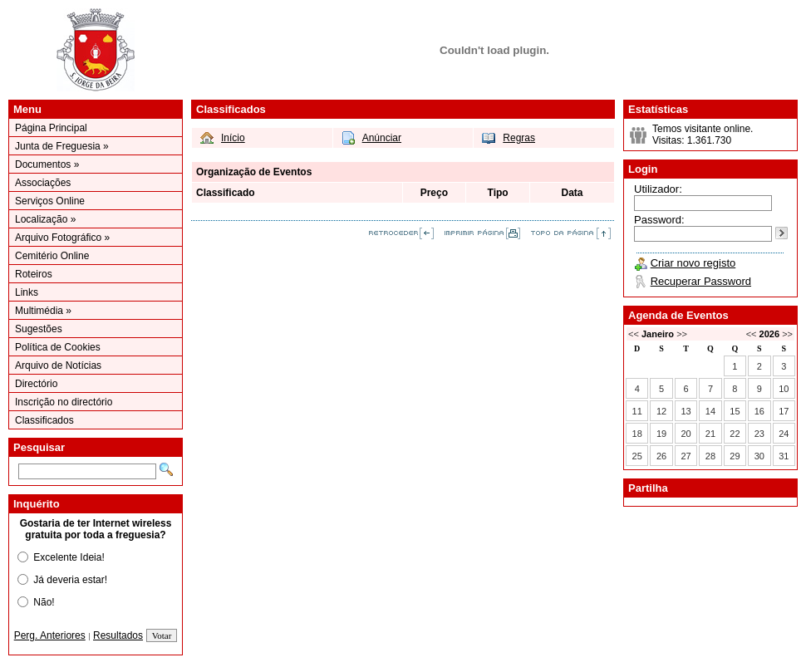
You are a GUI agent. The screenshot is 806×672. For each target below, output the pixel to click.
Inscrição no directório (64, 402)
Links (27, 292)
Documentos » (47, 164)
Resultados (118, 635)
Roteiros (34, 274)
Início (233, 138)
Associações (43, 183)
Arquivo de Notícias (58, 365)
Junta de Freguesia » (62, 146)
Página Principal (51, 128)
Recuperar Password (701, 281)
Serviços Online (50, 201)
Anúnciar (382, 138)
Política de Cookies (58, 347)
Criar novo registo (693, 263)
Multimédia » (43, 311)
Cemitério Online (52, 256)
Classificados (44, 420)
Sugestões (39, 329)
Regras (519, 138)
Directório (36, 384)
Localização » (45, 219)
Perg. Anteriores (50, 635)
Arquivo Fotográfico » (62, 238)
